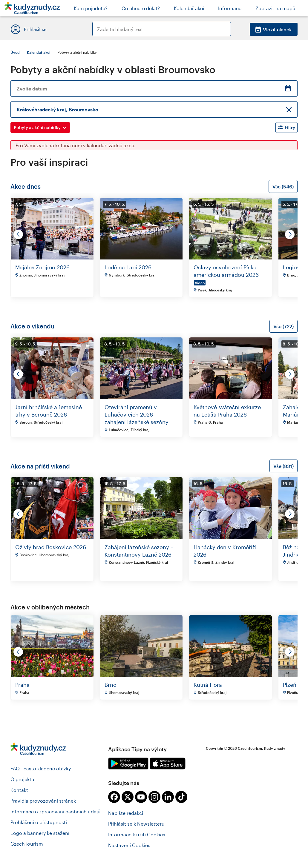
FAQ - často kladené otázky (41, 768)
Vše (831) (284, 466)
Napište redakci (126, 813)
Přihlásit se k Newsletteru (136, 824)
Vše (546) (283, 186)
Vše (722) (284, 326)
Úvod (15, 52)
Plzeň (290, 685)
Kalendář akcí (39, 52)
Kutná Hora (208, 685)
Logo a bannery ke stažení (40, 833)
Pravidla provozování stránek (43, 801)
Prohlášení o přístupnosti (39, 822)
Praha (22, 685)
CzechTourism (27, 844)
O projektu (22, 779)
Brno (111, 685)
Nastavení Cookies (129, 845)
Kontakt (19, 790)
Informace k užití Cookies (137, 834)
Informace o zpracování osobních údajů (56, 811)
